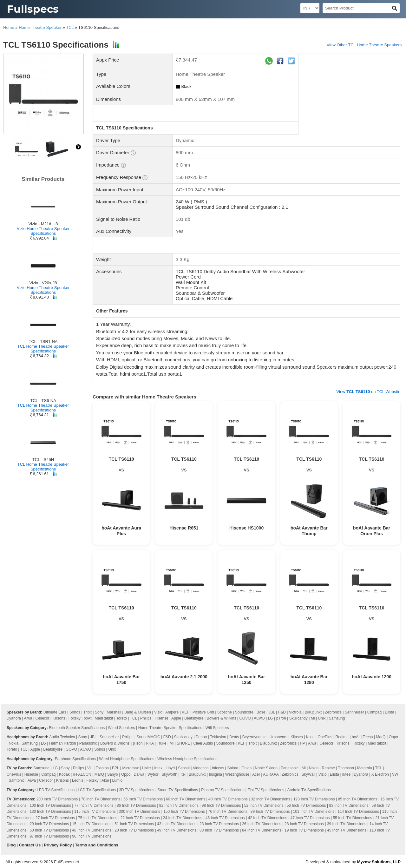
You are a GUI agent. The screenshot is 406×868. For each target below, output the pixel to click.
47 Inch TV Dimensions (310, 818)
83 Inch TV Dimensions (349, 806)
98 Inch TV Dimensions (221, 806)
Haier (147, 768)
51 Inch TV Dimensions (134, 824)
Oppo (393, 737)
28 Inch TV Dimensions (304, 824)
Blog (11, 845)
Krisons (59, 718)
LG (271, 718)
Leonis (78, 780)
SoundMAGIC (148, 737)
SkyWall (308, 774)
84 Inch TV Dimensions (262, 830)
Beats (234, 737)
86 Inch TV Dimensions (136, 806)
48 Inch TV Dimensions (92, 830)
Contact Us (30, 845)
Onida (246, 768)
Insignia (216, 774)
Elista (389, 712)
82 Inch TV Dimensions (179, 806)
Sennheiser (354, 712)
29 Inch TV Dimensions (49, 824)
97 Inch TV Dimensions (49, 836)
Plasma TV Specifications (223, 790)
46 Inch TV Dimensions (225, 818)
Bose (261, 712)
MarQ (381, 737)
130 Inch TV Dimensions (50, 812)
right (78, 147)
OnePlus (325, 737)
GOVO (245, 718)
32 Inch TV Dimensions (271, 799)
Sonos (75, 712)
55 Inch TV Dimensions (353, 818)
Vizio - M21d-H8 (43, 224)
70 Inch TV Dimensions (101, 799)
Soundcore (244, 712)
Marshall (114, 712)
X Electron (380, 774)
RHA (150, 743)
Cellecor (43, 718)
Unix (322, 718)
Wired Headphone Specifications (127, 759)
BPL (115, 768)
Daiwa (139, 774)
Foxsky (75, 718)
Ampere (172, 712)
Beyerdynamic (254, 737)
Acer (256, 774)
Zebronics (333, 712)
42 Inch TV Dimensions (268, 818)
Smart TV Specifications (178, 790)
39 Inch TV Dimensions (347, 824)
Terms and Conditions (97, 845)
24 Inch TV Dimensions (183, 818)
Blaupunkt (313, 712)
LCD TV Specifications (97, 790)
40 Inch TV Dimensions (228, 799)
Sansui (184, 768)
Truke (161, 743)
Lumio (117, 780)
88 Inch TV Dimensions (219, 830)
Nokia (13, 743)
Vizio (158, 712)
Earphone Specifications (75, 759)
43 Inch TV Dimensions (177, 824)
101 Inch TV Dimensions (314, 812)
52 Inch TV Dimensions (264, 806)
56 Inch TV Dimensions (306, 806)
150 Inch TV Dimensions (184, 812)
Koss (310, 737)
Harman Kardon (63, 743)
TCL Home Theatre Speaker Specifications (43, 349)
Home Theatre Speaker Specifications (170, 728)
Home (9, 27)
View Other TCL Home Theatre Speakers (364, 45)
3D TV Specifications (137, 790)
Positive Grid (203, 712)
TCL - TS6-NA (43, 401)
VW (395, 774)
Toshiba (102, 768)
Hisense (161, 718)
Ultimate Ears (55, 712)
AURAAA (271, 774)
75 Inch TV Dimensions (98, 818)
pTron (281, 718)
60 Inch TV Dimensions (186, 799)
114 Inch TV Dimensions (358, 812)
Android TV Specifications (309, 790)
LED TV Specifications (56, 790)
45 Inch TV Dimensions (347, 830)
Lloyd (170, 768)
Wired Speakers (121, 728)
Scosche (225, 712)
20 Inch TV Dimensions (134, 830)
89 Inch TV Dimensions (270, 812)
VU (90, 768)
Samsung (337, 718)
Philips (146, 718)
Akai (105, 780)
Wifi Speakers (217, 728)
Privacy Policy (58, 845)
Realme (342, 737)
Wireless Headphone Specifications (187, 759)
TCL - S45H (43, 460)
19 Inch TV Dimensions (304, 830)
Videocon (201, 768)
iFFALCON (82, 774)
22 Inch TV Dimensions (140, 818)
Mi (313, 718)
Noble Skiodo (266, 768)
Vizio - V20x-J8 (43, 283)
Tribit (88, 712)
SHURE (183, 743)
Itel (183, 774)
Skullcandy (298, 718)
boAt (88, 718)
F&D (282, 712)
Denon (201, 737)
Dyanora (14, 718)
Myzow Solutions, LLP (379, 862)
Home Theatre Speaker (40, 27)
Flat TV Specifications (266, 790)
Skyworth (170, 774)
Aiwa (28, 718)
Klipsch (297, 737)
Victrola (295, 712)
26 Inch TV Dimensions (262, 824)
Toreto (121, 718)
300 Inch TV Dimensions (140, 812)
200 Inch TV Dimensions (57, 799)
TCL (70, 27)
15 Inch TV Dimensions (92, 824)
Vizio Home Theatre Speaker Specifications (43, 231)
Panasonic (88, 743)
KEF (185, 712)
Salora (233, 768)
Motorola (365, 768)
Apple (176, 718)
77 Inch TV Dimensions (94, 806)
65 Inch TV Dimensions (143, 799)
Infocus (218, 768)
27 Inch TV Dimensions (55, 818)
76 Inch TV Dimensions (228, 812)
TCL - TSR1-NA (43, 342)
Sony (99, 712)
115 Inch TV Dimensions (95, 812)
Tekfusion (218, 737)
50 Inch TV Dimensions (49, 830)
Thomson (346, 768)
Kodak (64, 774)
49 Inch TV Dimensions (177, 830)
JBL (272, 712)
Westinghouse (237, 774)
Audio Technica (62, 737)
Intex (158, 768)
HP (302, 743)
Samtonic (16, 780)
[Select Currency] (310, 8)
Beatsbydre (194, 718)
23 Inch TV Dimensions (219, 824)
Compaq (374, 712)
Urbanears (278, 737)
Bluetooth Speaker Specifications (77, 728)
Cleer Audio (203, 743)
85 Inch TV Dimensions (357, 799)
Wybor (153, 774)
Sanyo (113, 774)
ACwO (259, 718)
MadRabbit (104, 718)
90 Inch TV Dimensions (92, 836)
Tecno (368, 737)
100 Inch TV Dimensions (50, 806)
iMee (346, 774)
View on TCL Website (369, 392)
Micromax (130, 768)
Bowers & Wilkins (222, 718)
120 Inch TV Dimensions (314, 799)
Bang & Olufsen (138, 712)
